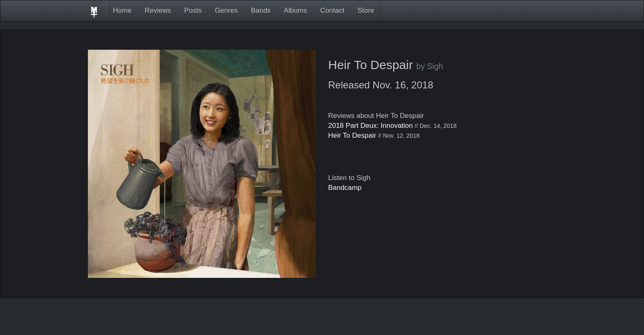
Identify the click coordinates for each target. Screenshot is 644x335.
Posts (193, 10)
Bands (261, 10)
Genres (226, 10)
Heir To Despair (352, 135)
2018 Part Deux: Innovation (370, 126)
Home (122, 10)
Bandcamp (345, 188)
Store (366, 10)
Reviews (158, 10)
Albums (296, 10)
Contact (332, 10)
